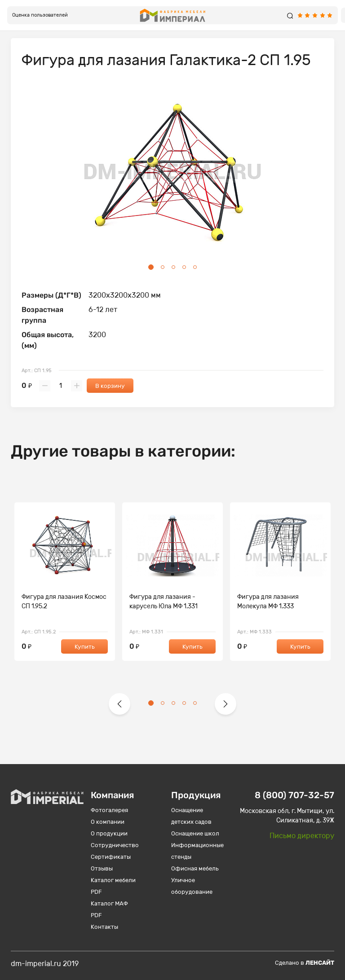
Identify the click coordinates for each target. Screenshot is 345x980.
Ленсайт (320, 963)
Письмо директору (302, 836)
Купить (85, 647)
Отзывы (102, 868)
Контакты (104, 927)
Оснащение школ (195, 833)
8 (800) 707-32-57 (294, 795)
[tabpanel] (172, 173)
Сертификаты (111, 857)
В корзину (110, 386)
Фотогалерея (109, 810)
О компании (108, 822)
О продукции (109, 833)
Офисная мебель (195, 868)
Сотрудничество (115, 845)
